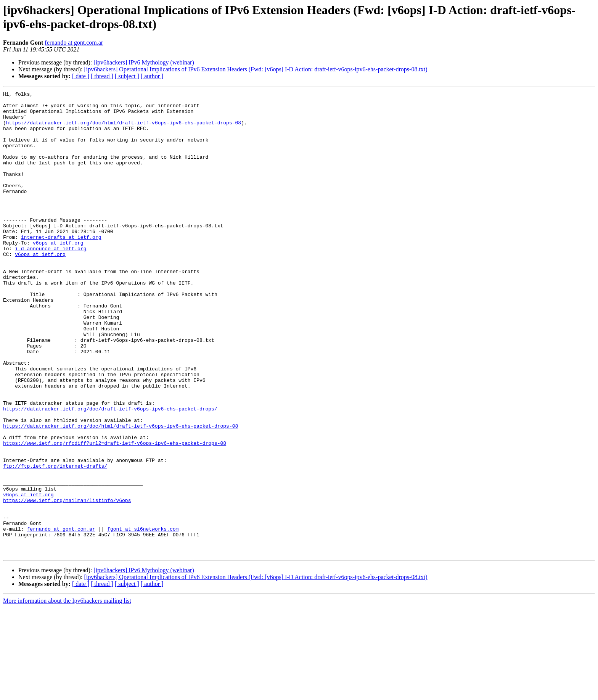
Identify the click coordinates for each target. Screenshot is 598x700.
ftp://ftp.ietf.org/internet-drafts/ (55, 541)
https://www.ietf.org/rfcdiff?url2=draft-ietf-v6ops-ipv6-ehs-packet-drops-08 (115, 514)
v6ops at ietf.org (58, 274)
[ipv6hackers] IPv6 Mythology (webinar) (144, 62)
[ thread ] (102, 76)
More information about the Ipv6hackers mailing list (67, 693)
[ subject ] (127, 76)
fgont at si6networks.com (143, 617)
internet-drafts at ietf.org (61, 267)
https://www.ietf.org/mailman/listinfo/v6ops (67, 583)
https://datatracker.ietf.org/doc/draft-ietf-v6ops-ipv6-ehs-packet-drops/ (110, 473)
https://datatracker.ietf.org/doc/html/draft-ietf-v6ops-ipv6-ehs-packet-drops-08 (124, 129)
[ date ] (81, 76)
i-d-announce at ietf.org (51, 280)
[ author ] (152, 76)
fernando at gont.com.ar (74, 43)
